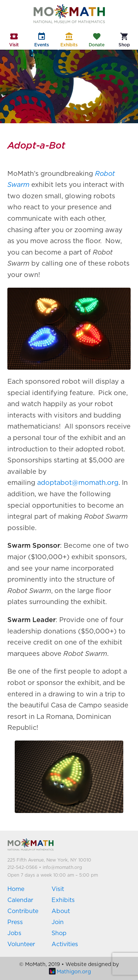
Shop (59, 933)
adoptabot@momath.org (78, 483)
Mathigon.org (70, 972)
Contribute (23, 911)
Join (58, 922)
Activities (65, 944)
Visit (58, 889)
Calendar (20, 900)
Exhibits (63, 900)
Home (16, 889)
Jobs (14, 933)
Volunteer (21, 944)
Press (15, 922)
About (61, 911)
